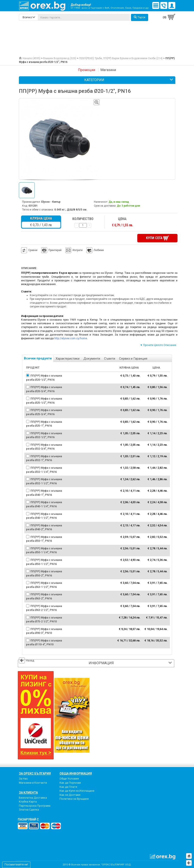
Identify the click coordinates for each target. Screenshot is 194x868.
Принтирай (51, 250)
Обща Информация (76, 773)
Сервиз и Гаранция (133, 358)
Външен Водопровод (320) (60, 58)
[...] (84, 17)
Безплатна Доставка (33, 797)
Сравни (33, 250)
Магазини (108, 70)
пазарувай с (28, 819)
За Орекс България (35, 773)
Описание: (29, 268)
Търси (140, 17)
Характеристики (68, 358)
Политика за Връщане (74, 798)
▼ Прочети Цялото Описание (158, 345)
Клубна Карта (28, 801)
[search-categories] (28, 17)
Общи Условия (69, 778)
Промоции (87, 70)
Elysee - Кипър (51, 202)
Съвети (110, 358)
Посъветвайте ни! (16, 864)
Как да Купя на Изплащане (77, 790)
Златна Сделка (29, 809)
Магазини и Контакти (33, 782)
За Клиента (28, 792)
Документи (92, 358)
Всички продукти (38, 358)
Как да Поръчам (70, 782)
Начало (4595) (30, 58)
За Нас (23, 778)
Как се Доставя (70, 794)
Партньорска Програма (35, 805)
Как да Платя (68, 786)
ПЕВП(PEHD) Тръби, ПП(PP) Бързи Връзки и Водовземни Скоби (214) (121, 58)
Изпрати (78, 250)
